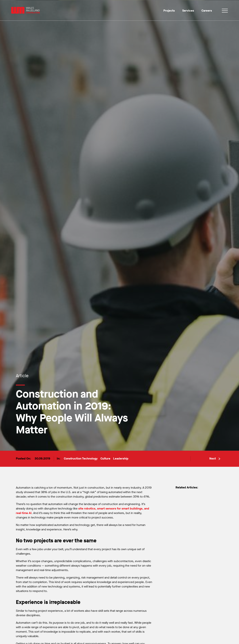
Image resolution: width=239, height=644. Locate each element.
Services (188, 11)
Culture (105, 458)
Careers (207, 11)
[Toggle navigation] (225, 11)
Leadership (121, 458)
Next (215, 458)
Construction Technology (81, 458)
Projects (169, 11)
